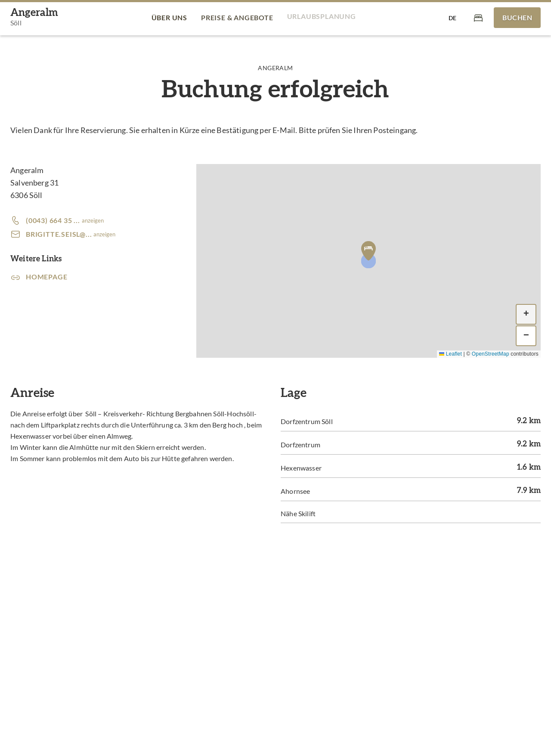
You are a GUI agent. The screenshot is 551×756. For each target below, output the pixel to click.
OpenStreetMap (491, 354)
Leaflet (450, 354)
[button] (368, 251)
